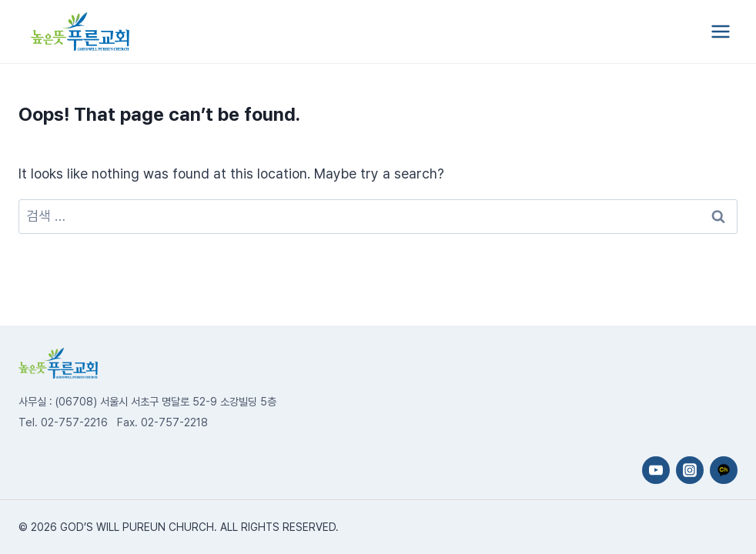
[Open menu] (720, 31)
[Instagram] (690, 470)
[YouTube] (656, 470)
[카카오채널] (724, 470)
